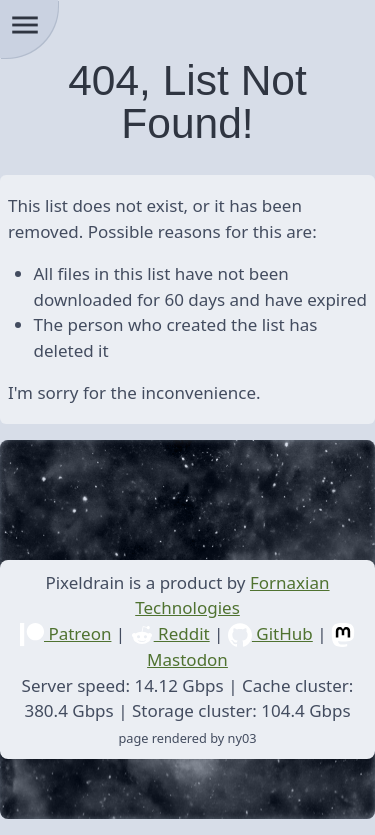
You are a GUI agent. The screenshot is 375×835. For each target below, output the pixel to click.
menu (25, 25)
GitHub (270, 633)
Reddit (170, 633)
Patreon (65, 633)
